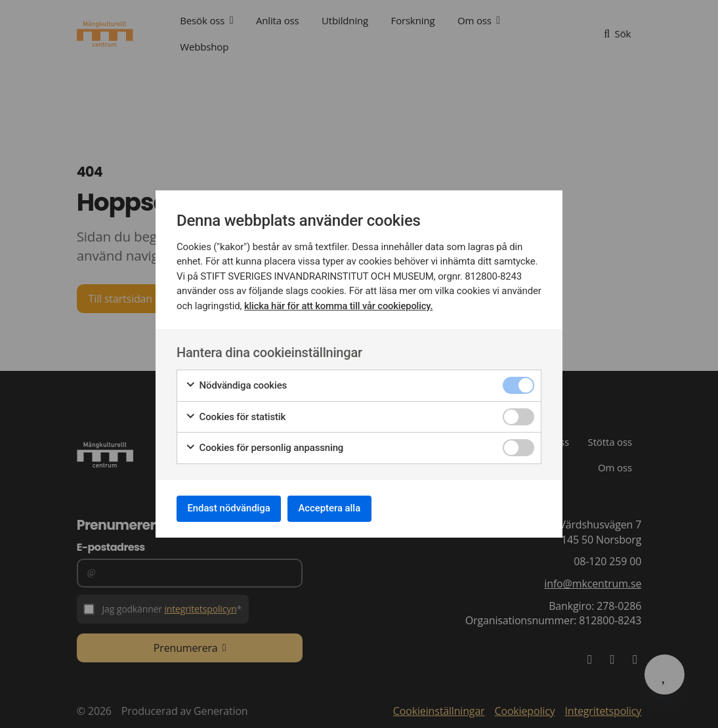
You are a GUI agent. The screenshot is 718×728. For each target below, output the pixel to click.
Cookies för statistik (235, 415)
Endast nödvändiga (235, 508)
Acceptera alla (347, 508)
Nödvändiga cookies (236, 383)
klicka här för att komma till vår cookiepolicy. (340, 303)
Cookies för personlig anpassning (264, 445)
